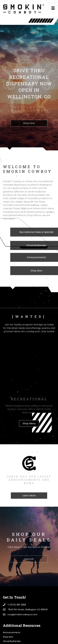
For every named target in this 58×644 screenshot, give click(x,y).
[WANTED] (8, 593)
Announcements (12, 580)
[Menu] (53, 8)
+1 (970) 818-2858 (17, 552)
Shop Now (8, 584)
